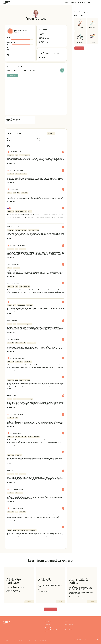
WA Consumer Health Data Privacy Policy (29, 641)
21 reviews (17, 32)
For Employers (69, 628)
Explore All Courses (50, 609)
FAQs (47, 631)
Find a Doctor (73, 2)
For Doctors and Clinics (52, 630)
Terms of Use (6, 641)
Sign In (89, 2)
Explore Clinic (12, 76)
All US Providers (44, 641)
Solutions (67, 626)
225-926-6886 (10, 122)
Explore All (79, 48)
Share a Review (50, 628)
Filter (52, 134)
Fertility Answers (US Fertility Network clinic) (36, 22)
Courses (66, 2)
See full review (11, 164)
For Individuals (68, 630)
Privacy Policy (14, 641)
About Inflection (82, 2)
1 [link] (36, 544)
